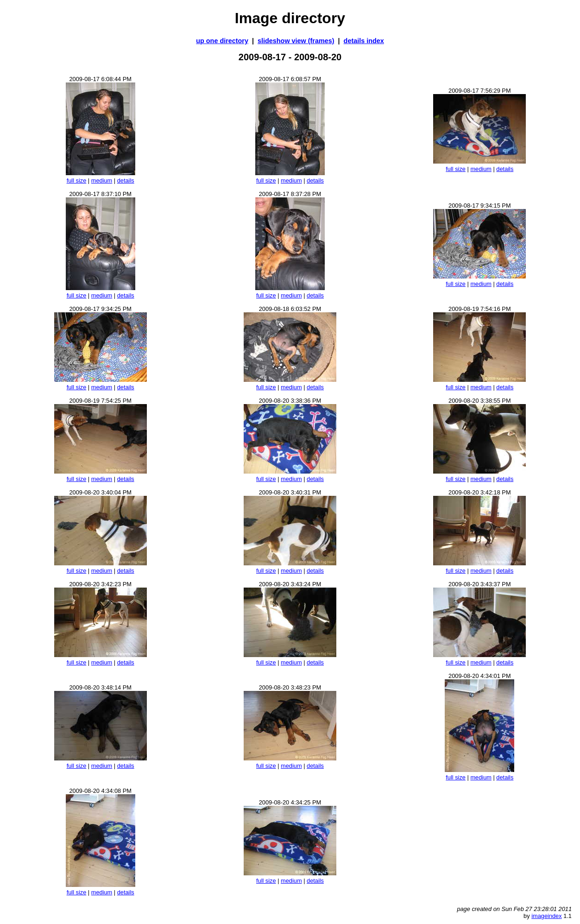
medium (102, 180)
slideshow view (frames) (296, 41)
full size (77, 180)
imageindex (546, 916)
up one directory (222, 41)
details (126, 180)
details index (364, 41)
